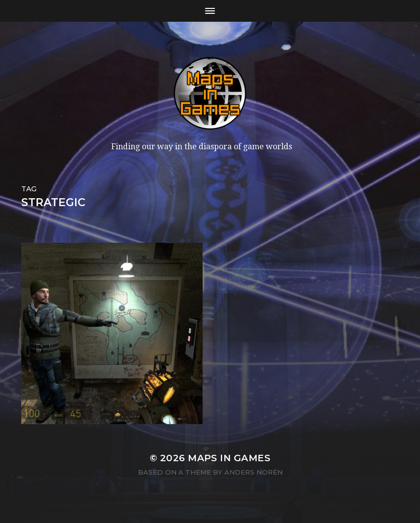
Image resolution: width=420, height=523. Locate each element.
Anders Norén (253, 472)
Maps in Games (229, 458)
